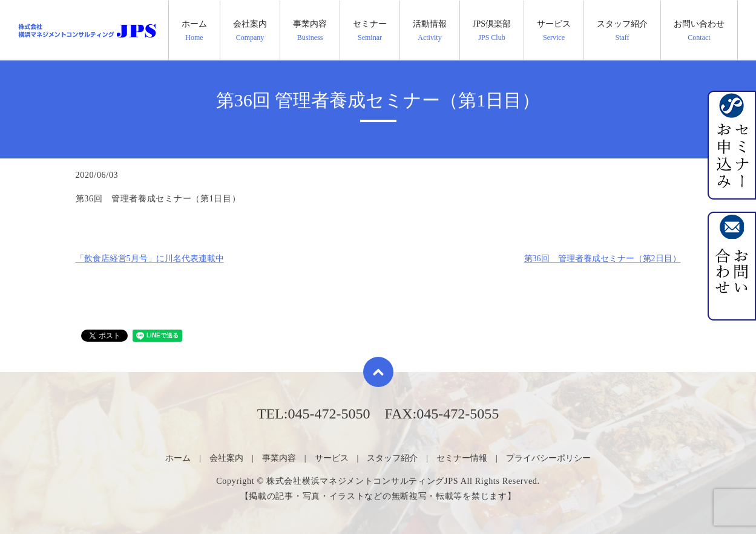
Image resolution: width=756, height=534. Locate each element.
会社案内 (250, 31)
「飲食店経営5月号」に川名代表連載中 (150, 259)
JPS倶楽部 (492, 31)
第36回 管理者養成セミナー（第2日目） (603, 259)
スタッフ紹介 (622, 31)
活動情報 (430, 31)
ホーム (194, 31)
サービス (554, 31)
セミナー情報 (462, 458)
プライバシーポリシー (548, 458)
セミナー (370, 31)
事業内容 (310, 31)
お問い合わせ (699, 31)
